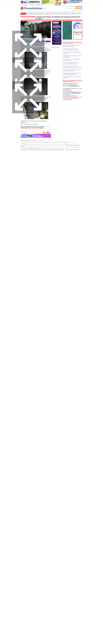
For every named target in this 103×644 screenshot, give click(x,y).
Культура (53, 14)
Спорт (69, 14)
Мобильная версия (24, 642)
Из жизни (73, 14)
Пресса (61, 12)
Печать (49, 39)
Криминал (65, 14)
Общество (48, 14)
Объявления (27, 12)
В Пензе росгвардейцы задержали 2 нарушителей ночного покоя (71, 63)
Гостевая (80, 12)
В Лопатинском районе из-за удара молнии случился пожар (71, 46)
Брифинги (32, 14)
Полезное (72, 12)
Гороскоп (76, 12)
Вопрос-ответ (43, 12)
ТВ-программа (56, 12)
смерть (24, 133)
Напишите (37, 127)
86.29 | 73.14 (78, 10)
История (64, 12)
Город (28, 14)
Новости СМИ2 (56, 47)
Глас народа (37, 12)
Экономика (42, 14)
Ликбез (47, 12)
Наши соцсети (77, 642)
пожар (22, 133)
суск (26, 133)
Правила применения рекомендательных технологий (54, 642)
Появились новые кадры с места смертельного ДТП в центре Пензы (71, 49)
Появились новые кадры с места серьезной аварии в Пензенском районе (72, 67)
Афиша (68, 12)
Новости (23, 12)
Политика (37, 14)
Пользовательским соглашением (34, 641)
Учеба (78, 14)
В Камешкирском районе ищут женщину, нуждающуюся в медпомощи (72, 74)
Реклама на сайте (69, 642)
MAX (41, 128)
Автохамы (32, 12)
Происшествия (59, 14)
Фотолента (51, 12)
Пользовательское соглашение (36, 642)
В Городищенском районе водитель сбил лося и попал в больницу (72, 70)
